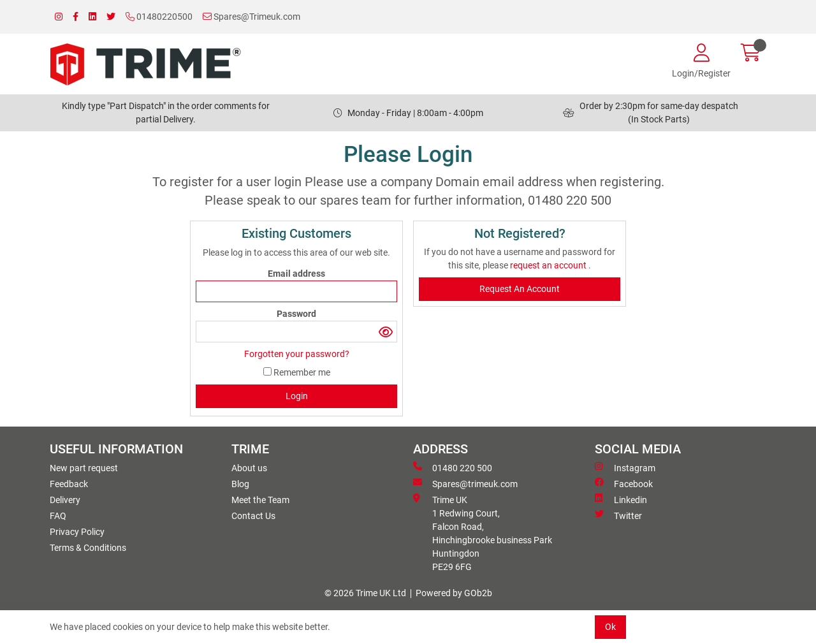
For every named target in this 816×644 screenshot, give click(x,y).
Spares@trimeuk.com (465, 483)
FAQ (58, 516)
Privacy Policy (77, 532)
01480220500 (159, 17)
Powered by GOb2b (454, 593)
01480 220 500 (453, 467)
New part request (84, 468)
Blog (240, 484)
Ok (610, 627)
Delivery (65, 500)
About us (249, 468)
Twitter (618, 515)
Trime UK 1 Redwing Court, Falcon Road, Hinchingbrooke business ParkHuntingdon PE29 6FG (483, 533)
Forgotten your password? (297, 354)
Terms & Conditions (88, 548)
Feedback (69, 484)
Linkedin (621, 499)
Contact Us (253, 516)
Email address (296, 274)
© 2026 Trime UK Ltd (365, 593)
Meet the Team (260, 500)
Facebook (624, 483)
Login (297, 396)
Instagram (625, 467)
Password (296, 314)
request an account (549, 265)
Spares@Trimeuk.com (251, 17)
